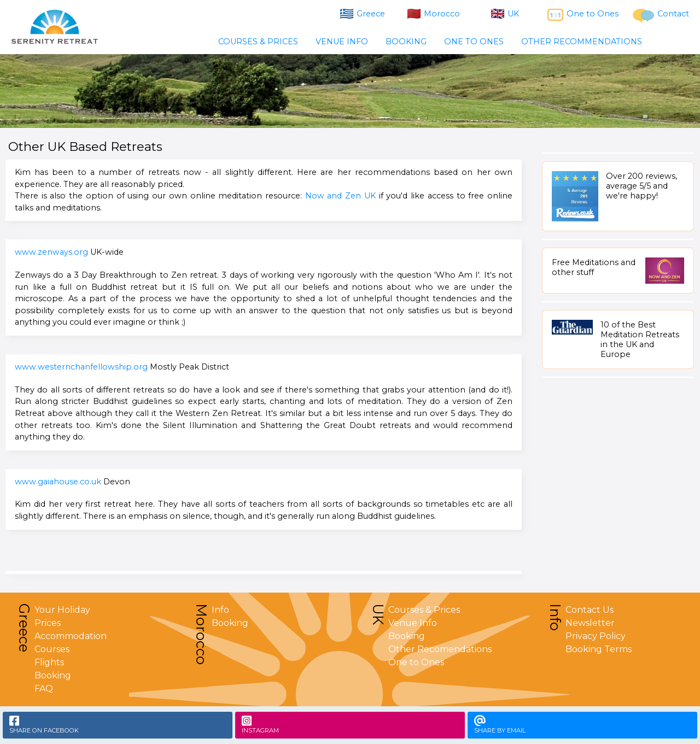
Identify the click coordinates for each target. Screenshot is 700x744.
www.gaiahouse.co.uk (58, 482)
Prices (48, 623)
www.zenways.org (51, 252)
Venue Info (413, 623)
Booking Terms (599, 649)
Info (220, 610)
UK (505, 14)
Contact (661, 16)
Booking (53, 675)
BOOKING (406, 42)
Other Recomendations (440, 649)
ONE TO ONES (474, 42)
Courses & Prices (424, 610)
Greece (363, 14)
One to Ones (583, 15)
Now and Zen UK (340, 196)
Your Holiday (62, 610)
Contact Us (590, 610)
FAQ (44, 689)
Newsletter (590, 623)
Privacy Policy (596, 636)
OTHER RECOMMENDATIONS (582, 42)
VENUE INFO (342, 42)
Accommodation (71, 636)
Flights (49, 662)
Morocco (434, 14)
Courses (52, 649)
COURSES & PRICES (258, 42)
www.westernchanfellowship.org (81, 367)
